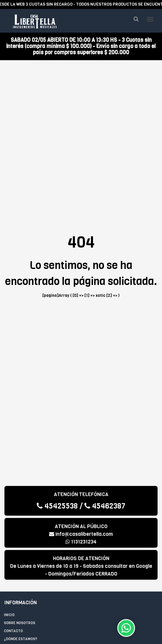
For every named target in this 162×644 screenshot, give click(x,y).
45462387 (105, 506)
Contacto (13, 631)
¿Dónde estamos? (21, 639)
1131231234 (81, 542)
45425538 (57, 506)
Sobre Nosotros (20, 623)
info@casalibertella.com (81, 534)
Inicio (9, 615)
